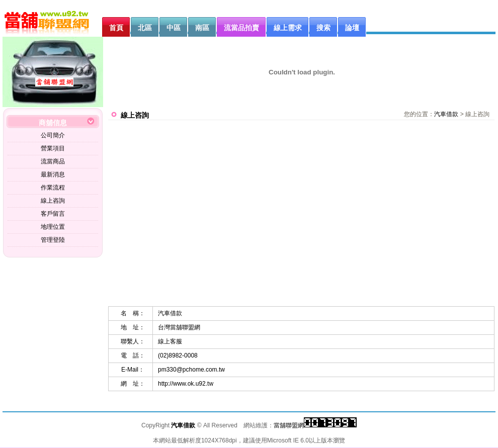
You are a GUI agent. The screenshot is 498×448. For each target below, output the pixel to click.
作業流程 (53, 188)
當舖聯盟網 (289, 425)
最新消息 (53, 174)
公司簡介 (53, 135)
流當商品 (53, 161)
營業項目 (53, 148)
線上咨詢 (53, 201)
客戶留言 (53, 214)
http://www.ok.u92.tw (186, 384)
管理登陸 (53, 240)
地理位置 (53, 227)
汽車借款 (446, 114)
